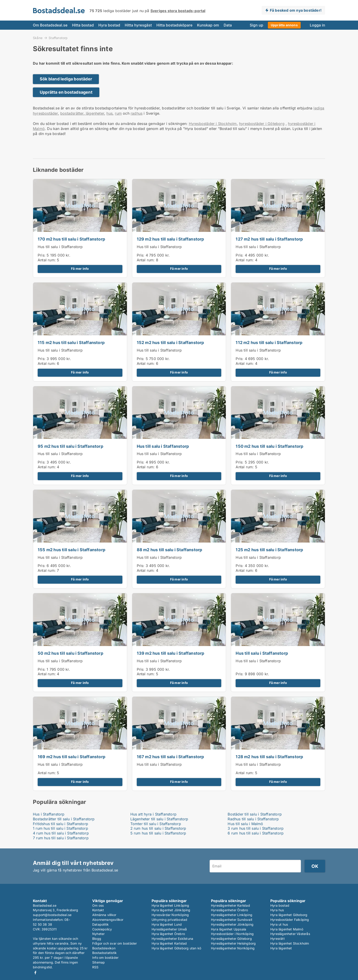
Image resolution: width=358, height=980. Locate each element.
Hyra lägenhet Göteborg (289, 915)
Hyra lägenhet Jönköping (171, 910)
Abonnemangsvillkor (108, 920)
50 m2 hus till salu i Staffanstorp (70, 653)
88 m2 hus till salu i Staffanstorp (170, 550)
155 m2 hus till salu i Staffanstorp (71, 550)
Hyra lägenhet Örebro (168, 934)
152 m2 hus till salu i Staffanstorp (170, 343)
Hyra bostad (109, 25)
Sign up (257, 25)
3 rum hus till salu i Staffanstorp (256, 828)
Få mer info (80, 269)
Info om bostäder (105, 957)
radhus (137, 113)
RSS (95, 967)
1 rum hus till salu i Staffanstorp (61, 828)
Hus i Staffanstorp (49, 814)
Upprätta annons (284, 25)
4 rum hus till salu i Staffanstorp (61, 833)
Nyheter (98, 934)
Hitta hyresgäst (138, 25)
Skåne (38, 38)
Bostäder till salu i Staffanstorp (255, 814)
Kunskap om (208, 25)
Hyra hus (277, 910)
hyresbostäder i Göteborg (262, 124)
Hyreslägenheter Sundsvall (232, 920)
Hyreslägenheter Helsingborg (233, 943)
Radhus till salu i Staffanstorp (253, 819)
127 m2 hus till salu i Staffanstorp (269, 239)
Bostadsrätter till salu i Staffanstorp (64, 819)
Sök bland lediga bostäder (66, 79)
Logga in (317, 25)
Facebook (35, 973)
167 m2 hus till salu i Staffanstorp (170, 757)
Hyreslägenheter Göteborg (231, 939)
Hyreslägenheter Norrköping (233, 948)
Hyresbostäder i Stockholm (213, 124)
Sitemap (99, 962)
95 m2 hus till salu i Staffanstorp (70, 446)
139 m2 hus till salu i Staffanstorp (171, 653)
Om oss (98, 905)
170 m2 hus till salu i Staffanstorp (71, 239)
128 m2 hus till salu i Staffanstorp (269, 757)
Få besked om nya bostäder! (296, 10)
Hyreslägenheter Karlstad (230, 905)
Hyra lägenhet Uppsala (229, 929)
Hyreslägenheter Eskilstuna (172, 939)
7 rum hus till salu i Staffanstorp (61, 838)
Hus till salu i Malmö (245, 824)
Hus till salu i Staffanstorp (60, 247)
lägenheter (94, 113)
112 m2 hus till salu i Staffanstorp (269, 343)
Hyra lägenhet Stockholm (290, 943)
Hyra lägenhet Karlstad (169, 943)
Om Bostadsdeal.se (50, 25)
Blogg (97, 939)
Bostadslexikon (104, 948)
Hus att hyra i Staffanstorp (153, 814)
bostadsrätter (72, 113)
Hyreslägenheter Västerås (290, 934)
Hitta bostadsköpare (174, 25)
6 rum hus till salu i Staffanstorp (256, 833)
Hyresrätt (278, 939)
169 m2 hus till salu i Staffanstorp (71, 757)
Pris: (42, 255)
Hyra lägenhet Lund (167, 924)
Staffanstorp (58, 38)
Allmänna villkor (104, 915)
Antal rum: (47, 260)
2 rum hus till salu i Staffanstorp (158, 828)
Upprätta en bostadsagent (66, 92)
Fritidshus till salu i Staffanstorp (61, 824)
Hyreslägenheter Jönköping (232, 924)
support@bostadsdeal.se (52, 915)
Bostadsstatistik (104, 953)
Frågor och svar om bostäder (115, 943)
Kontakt (98, 910)
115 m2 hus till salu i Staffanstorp (71, 343)
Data (228, 25)
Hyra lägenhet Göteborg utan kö (176, 948)
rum (118, 113)
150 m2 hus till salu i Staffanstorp (269, 446)
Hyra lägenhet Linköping (170, 905)
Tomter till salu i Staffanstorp (156, 824)
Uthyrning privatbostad (169, 920)
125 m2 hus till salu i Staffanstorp (269, 550)
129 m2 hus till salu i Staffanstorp (170, 239)
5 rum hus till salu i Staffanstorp (158, 833)
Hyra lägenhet (281, 948)
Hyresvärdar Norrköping (170, 915)
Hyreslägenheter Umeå (169, 929)
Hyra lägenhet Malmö (287, 929)
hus (109, 113)
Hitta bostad (83, 25)
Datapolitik (100, 924)
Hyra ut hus (279, 924)
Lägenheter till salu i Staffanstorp (159, 819)
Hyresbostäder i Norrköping (232, 934)
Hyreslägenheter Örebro (229, 910)
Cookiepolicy (102, 929)
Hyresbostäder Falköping (290, 920)
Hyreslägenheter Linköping (232, 915)
